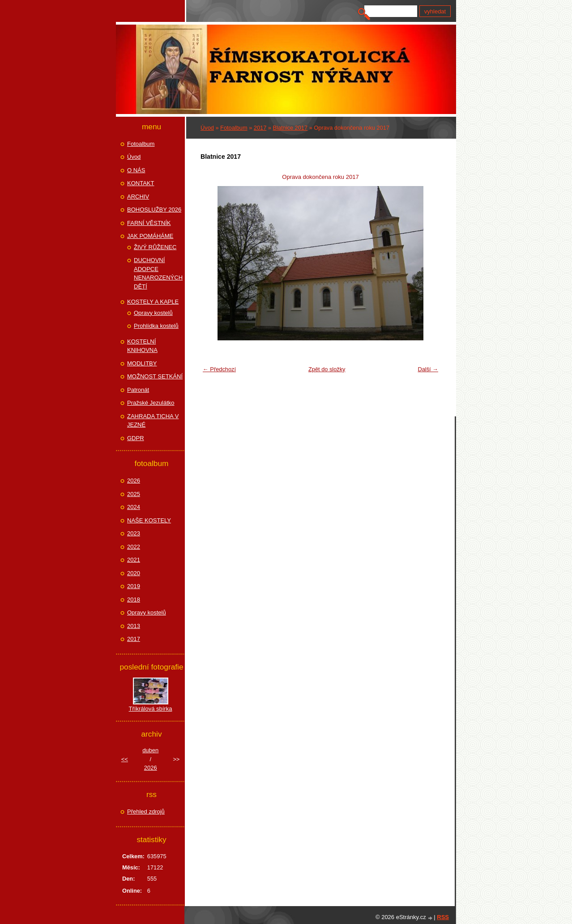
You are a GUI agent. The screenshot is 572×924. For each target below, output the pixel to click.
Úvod (207, 128)
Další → (428, 369)
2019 (134, 586)
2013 (134, 626)
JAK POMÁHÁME (150, 236)
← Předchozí (219, 369)
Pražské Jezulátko (151, 403)
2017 (260, 128)
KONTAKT (141, 183)
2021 (134, 560)
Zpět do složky (327, 369)
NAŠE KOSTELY (149, 520)
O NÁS (136, 170)
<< (125, 759)
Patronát (138, 390)
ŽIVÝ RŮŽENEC (155, 247)
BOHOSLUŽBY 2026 (154, 210)
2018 (134, 600)
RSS (443, 917)
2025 (134, 494)
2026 (134, 481)
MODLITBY (142, 363)
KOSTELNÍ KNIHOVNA (142, 346)
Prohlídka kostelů (156, 326)
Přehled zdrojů (146, 812)
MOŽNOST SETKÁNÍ (155, 376)
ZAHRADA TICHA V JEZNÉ (153, 421)
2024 (134, 507)
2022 (134, 547)
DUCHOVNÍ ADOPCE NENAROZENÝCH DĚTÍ (158, 273)
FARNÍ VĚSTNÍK (149, 223)
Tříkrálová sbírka (151, 709)
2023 (134, 533)
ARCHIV (138, 197)
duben (150, 750)
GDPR (136, 438)
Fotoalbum (234, 128)
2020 (134, 573)
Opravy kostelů (153, 313)
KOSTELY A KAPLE (153, 302)
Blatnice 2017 (290, 128)
